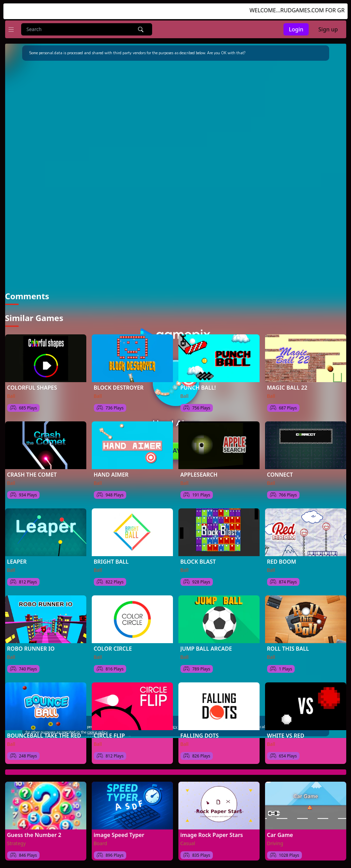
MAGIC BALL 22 (287, 382)
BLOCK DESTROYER (119, 382)
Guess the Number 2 (34, 829)
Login (296, 29)
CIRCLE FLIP (109, 730)
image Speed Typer (119, 829)
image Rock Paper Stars (212, 829)
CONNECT (280, 469)
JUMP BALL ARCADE (206, 643)
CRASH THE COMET (32, 469)
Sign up (328, 29)
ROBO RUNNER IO (31, 643)
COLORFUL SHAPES (32, 382)
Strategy (17, 838)
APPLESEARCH (199, 469)
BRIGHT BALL (111, 556)
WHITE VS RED (286, 730)
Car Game (280, 829)
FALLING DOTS (200, 730)
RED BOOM (282, 556)
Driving (275, 838)
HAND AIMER (111, 469)
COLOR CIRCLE (113, 643)
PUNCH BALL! (198, 382)
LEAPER (17, 556)
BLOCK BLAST (198, 556)
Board (101, 838)
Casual (188, 838)
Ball (11, 390)
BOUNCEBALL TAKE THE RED (44, 730)
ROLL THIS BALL (288, 643)
